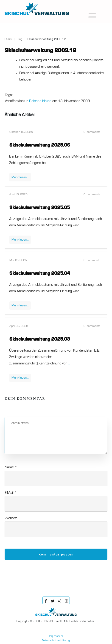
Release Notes (40, 101)
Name (11, 467)
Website (11, 518)
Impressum (56, 636)
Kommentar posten (56, 554)
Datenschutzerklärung (56, 641)
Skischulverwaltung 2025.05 (40, 208)
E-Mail (11, 493)
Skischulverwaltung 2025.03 (40, 339)
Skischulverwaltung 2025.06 (40, 145)
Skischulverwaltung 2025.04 (40, 274)
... (48, 163)
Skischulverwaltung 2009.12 (41, 51)
